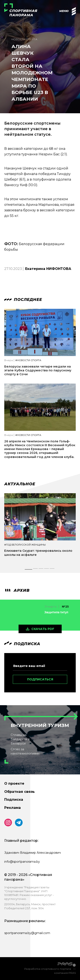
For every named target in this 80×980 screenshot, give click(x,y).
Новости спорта (24, 39)
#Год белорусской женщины (25, 545)
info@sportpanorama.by (22, 862)
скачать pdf (43, 629)
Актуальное (20, 484)
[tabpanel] (40, 529)
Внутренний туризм (40, 725)
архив (17, 590)
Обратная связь (20, 792)
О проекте (14, 784)
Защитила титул (56, 612)
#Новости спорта (28, 360)
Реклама (12, 808)
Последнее (23, 300)
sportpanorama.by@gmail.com (27, 933)
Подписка (14, 800)
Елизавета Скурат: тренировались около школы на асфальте (38, 553)
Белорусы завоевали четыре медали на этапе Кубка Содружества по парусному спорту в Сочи (38, 370)
